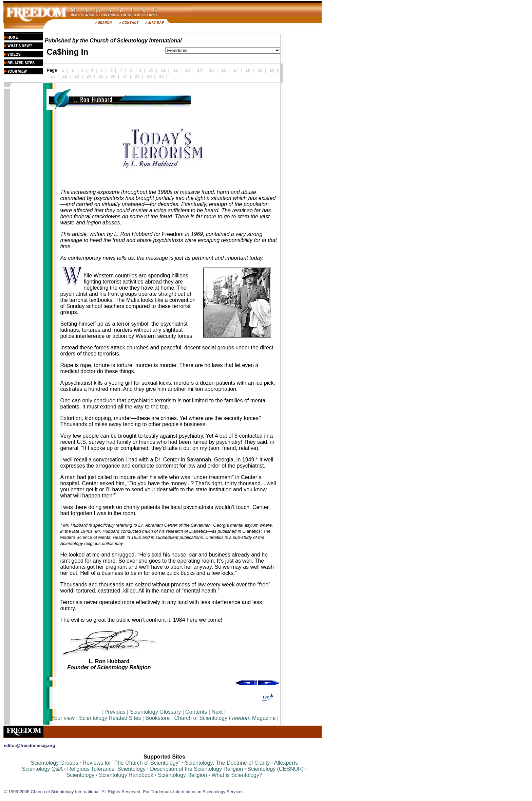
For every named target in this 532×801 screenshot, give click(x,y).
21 (53, 76)
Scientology (81, 775)
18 (248, 70)
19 (260, 70)
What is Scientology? (237, 775)
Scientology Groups (54, 763)
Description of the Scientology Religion (196, 769)
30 (161, 76)
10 (151, 70)
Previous (116, 712)
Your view (63, 718)
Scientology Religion (182, 775)
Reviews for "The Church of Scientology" (131, 763)
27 (125, 76)
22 (65, 76)
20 (272, 70)
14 (199, 70)
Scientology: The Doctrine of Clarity (227, 763)
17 (236, 70)
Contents (196, 712)
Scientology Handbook (126, 775)
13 (187, 70)
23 (77, 76)
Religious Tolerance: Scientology (106, 769)
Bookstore (157, 718)
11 (163, 70)
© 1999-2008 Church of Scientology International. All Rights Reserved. (73, 792)
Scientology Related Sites (110, 718)
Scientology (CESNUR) (277, 769)
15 (212, 70)
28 (137, 76)
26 (113, 76)
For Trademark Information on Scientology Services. (194, 792)
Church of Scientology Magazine (225, 718)
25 (101, 76)
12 (175, 70)
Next (217, 712)
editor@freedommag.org (29, 745)
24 (89, 76)
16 (224, 70)
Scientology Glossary (155, 712)
